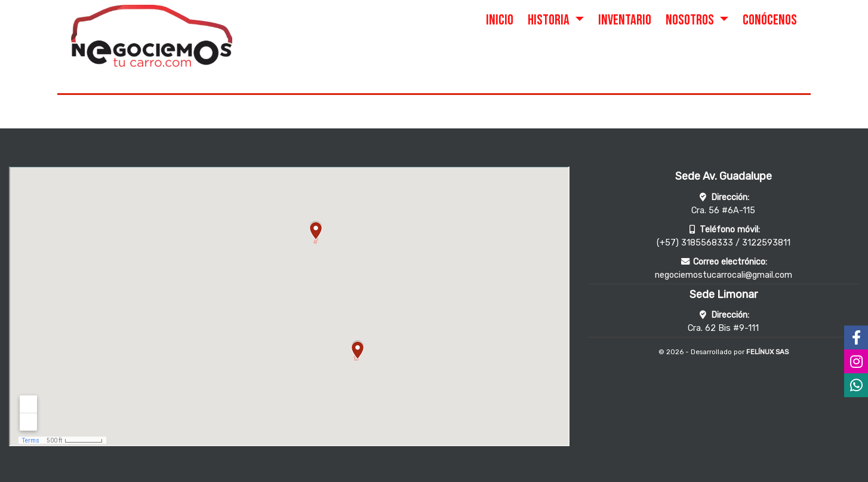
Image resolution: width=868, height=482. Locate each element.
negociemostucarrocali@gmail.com (724, 275)
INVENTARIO (625, 20)
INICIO (500, 20)
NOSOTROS (691, 20)
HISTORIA (550, 20)
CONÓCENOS (770, 20)
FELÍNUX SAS (767, 352)
